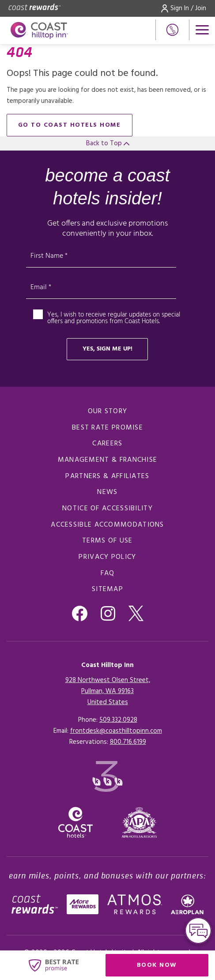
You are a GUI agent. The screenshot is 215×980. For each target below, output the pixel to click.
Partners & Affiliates (107, 476)
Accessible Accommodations (107, 525)
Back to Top (108, 143)
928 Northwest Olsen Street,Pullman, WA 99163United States (108, 691)
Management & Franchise (108, 460)
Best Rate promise (107, 428)
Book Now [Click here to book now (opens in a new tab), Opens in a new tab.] (157, 965)
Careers (107, 444)
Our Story (108, 411)
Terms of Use (107, 541)
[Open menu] (202, 30)
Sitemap (107, 589)
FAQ (108, 573)
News (107, 492)
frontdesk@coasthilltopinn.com (116, 731)
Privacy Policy (107, 557)
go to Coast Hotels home (70, 125)
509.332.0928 (118, 720)
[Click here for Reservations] (128, 742)
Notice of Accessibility (107, 509)
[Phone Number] (172, 30)
